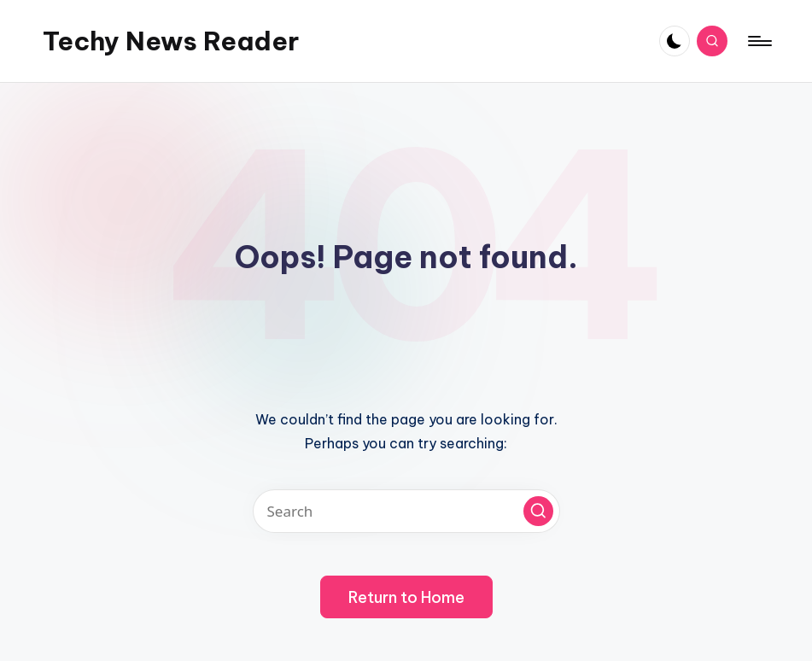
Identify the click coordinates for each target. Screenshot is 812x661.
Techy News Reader (171, 41)
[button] (538, 511)
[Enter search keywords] (406, 511)
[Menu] (759, 41)
